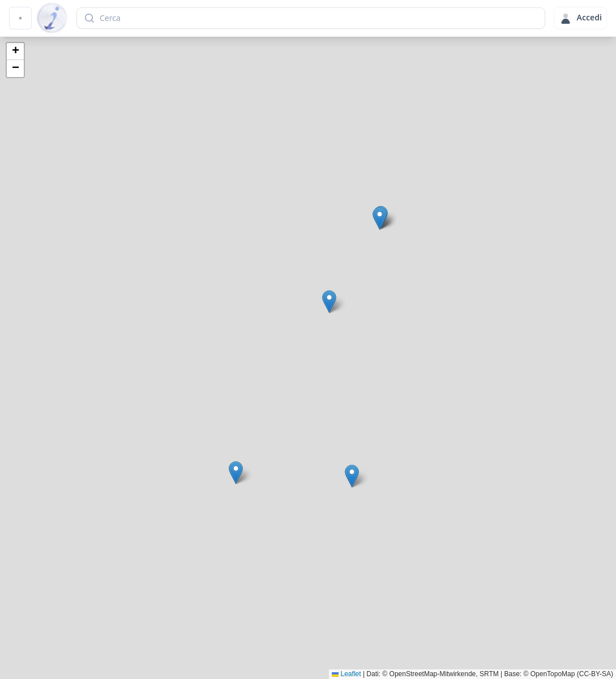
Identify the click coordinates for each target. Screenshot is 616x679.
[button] (352, 476)
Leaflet (346, 674)
